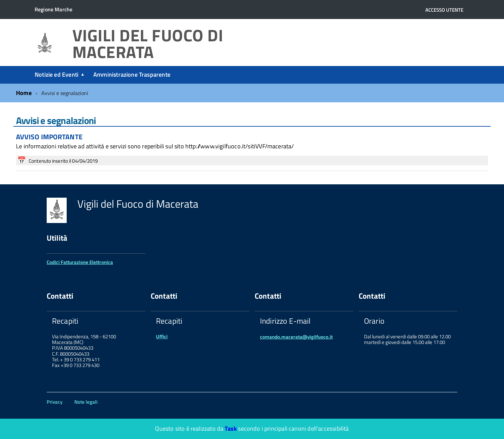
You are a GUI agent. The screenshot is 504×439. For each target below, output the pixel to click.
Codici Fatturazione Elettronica (80, 262)
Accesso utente (444, 10)
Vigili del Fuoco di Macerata (148, 44)
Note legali (86, 402)
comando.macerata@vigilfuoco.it (296, 337)
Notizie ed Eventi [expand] (56, 74)
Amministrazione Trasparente (132, 74)
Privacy (54, 402)
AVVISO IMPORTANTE (49, 137)
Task (231, 428)
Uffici (162, 336)
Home (24, 93)
